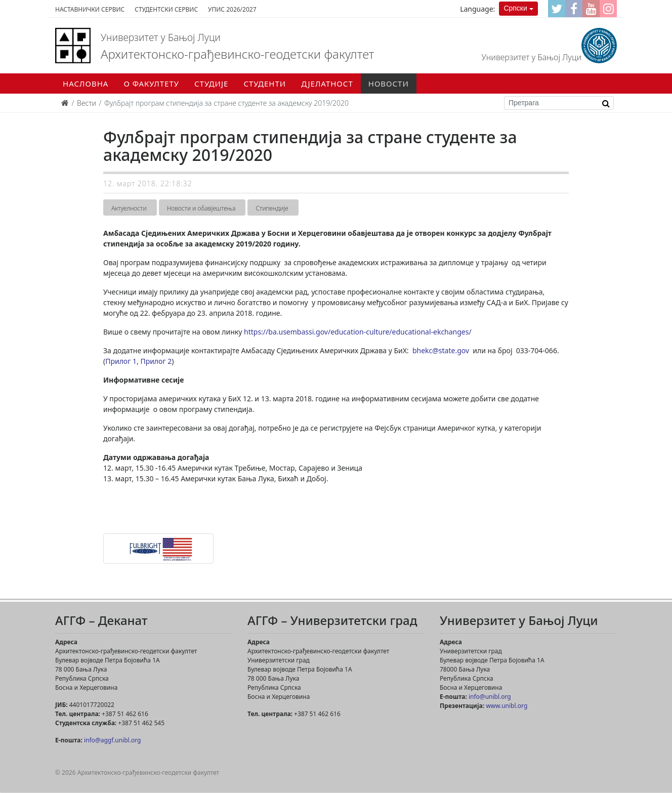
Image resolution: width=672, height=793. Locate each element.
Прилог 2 (156, 361)
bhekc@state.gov (441, 350)
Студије (211, 84)
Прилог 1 (121, 361)
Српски (515, 8)
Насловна (86, 84)
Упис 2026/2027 (232, 9)
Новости (389, 84)
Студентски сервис (166, 9)
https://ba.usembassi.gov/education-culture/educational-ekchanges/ (358, 332)
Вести (87, 103)
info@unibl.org (490, 697)
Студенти (265, 84)
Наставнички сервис (90, 9)
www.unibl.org (507, 706)
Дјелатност (327, 84)
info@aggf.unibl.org (112, 740)
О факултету (151, 84)
